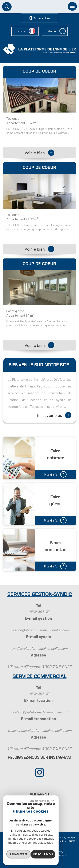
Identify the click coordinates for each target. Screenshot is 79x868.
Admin (52, 841)
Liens (44, 841)
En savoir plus (54, 415)
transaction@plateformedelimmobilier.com (40, 730)
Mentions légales (29, 841)
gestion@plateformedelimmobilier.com (39, 630)
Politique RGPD (66, 841)
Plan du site (11, 841)
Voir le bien (39, 153)
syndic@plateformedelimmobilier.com (39, 648)
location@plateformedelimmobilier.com (40, 712)
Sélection (52, 31)
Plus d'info (55, 474)
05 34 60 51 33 (39, 612)
